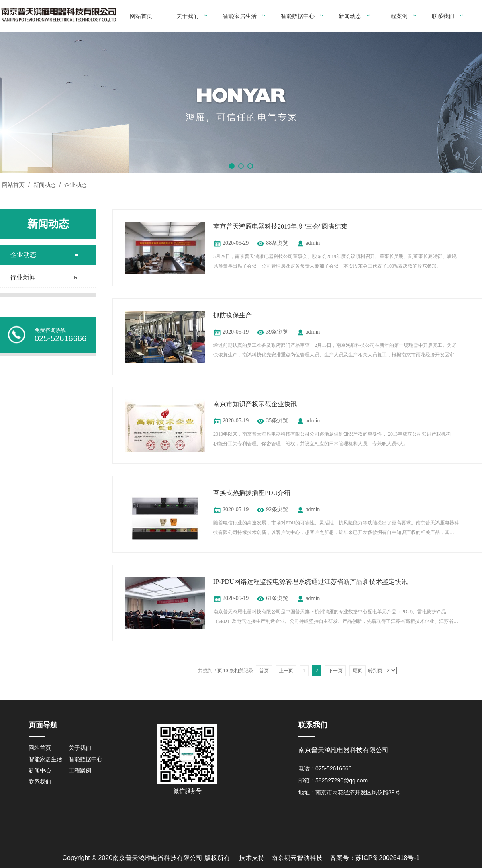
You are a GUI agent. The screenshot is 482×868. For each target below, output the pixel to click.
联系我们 (443, 16)
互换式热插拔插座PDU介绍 (252, 493)
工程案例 (396, 16)
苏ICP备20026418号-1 (388, 858)
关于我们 (188, 16)
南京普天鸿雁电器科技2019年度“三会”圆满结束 (280, 226)
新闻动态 (350, 16)
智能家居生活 (240, 16)
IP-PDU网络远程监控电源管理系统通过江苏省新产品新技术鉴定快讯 (310, 582)
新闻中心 (40, 770)
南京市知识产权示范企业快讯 (255, 404)
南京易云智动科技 (297, 858)
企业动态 (75, 185)
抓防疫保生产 (233, 315)
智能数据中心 (298, 16)
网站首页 (141, 16)
